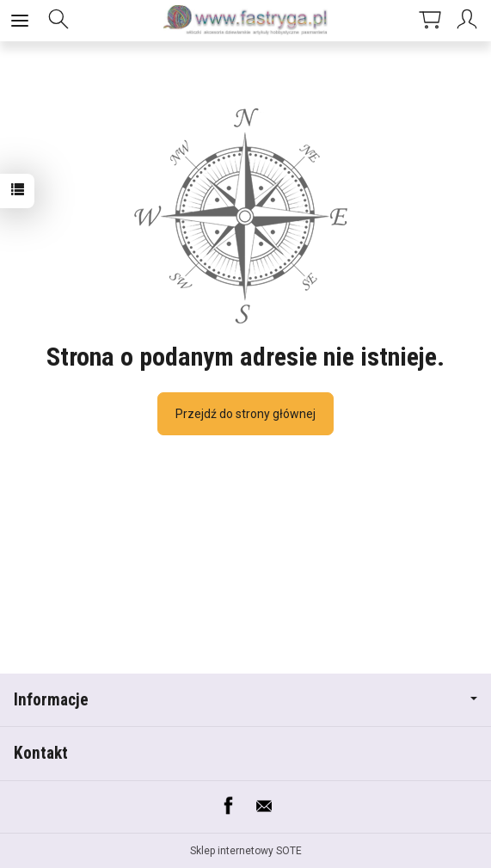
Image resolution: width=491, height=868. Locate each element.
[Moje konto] (470, 21)
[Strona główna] (246, 21)
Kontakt (41, 753)
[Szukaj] (58, 21)
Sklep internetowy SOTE (246, 851)
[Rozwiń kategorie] (20, 21)
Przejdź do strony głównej (245, 414)
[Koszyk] (430, 21)
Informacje (245, 700)
